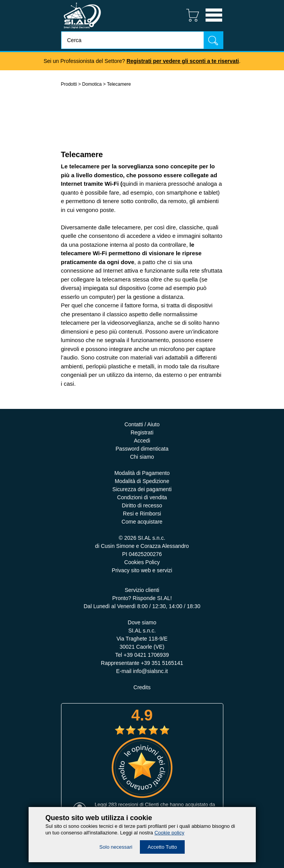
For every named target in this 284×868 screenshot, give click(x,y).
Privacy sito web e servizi (142, 570)
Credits (142, 687)
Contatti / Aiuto (142, 424)
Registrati (142, 432)
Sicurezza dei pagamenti (142, 489)
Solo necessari (116, 847)
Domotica (92, 84)
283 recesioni (123, 804)
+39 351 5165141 (162, 663)
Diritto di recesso (142, 505)
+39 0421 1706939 (146, 655)
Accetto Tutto (162, 847)
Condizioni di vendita (142, 497)
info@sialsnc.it (150, 671)
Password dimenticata (142, 449)
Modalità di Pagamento (142, 473)
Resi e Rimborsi (142, 514)
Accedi (142, 441)
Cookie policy (169, 833)
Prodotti (69, 84)
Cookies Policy (142, 562)
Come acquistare (142, 522)
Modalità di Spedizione (142, 481)
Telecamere (119, 84)
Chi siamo (142, 457)
